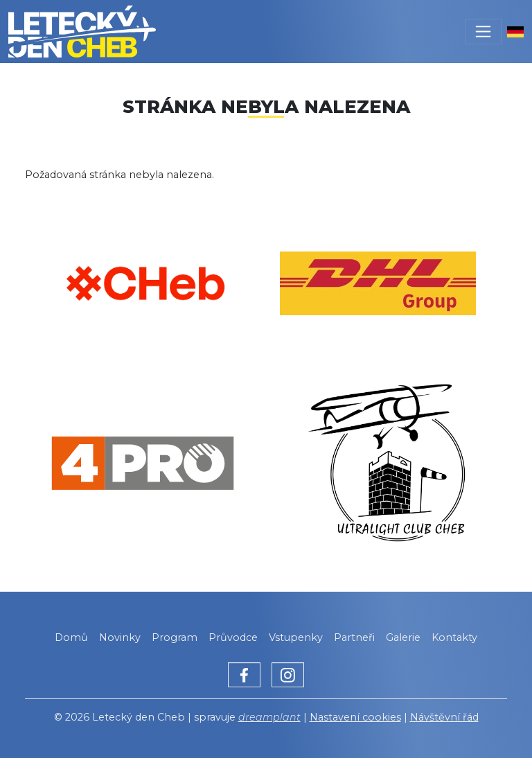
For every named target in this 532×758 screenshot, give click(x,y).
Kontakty (454, 637)
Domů (71, 637)
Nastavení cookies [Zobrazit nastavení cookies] (355, 717)
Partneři (354, 637)
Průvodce (233, 637)
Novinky (120, 637)
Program (175, 637)
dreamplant (269, 717)
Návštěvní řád (444, 717)
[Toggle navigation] (483, 32)
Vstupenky (296, 637)
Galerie (403, 637)
